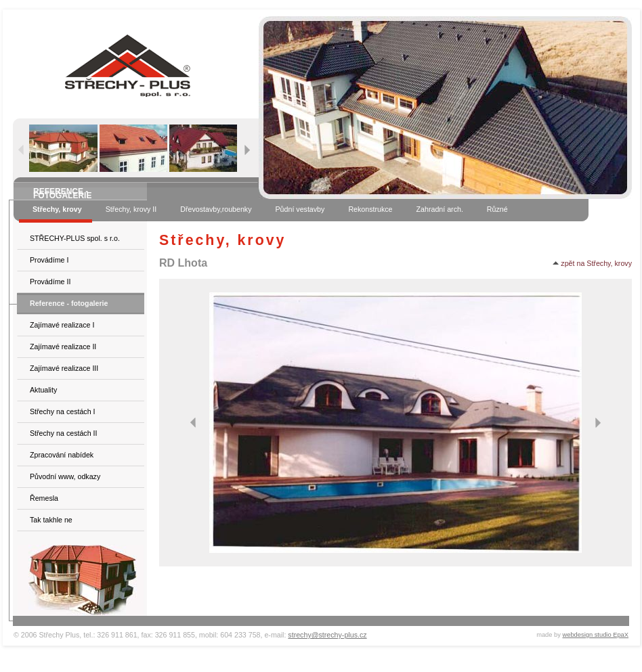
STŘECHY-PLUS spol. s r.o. (75, 238)
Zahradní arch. (440, 209)
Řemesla (44, 498)
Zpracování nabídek (62, 455)
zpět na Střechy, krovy (592, 263)
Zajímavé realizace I (62, 325)
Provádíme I (49, 260)
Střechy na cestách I (63, 411)
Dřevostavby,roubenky (216, 209)
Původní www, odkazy (65, 476)
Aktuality (43, 390)
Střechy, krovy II (131, 209)
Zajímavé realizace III (64, 368)
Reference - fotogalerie (69, 303)
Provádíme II (50, 282)
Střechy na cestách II (64, 433)
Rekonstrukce (370, 209)
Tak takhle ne (51, 520)
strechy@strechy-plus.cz (327, 635)
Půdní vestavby (300, 209)
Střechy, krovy (57, 209)
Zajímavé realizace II (63, 346)
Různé (497, 209)
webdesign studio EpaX (596, 635)
